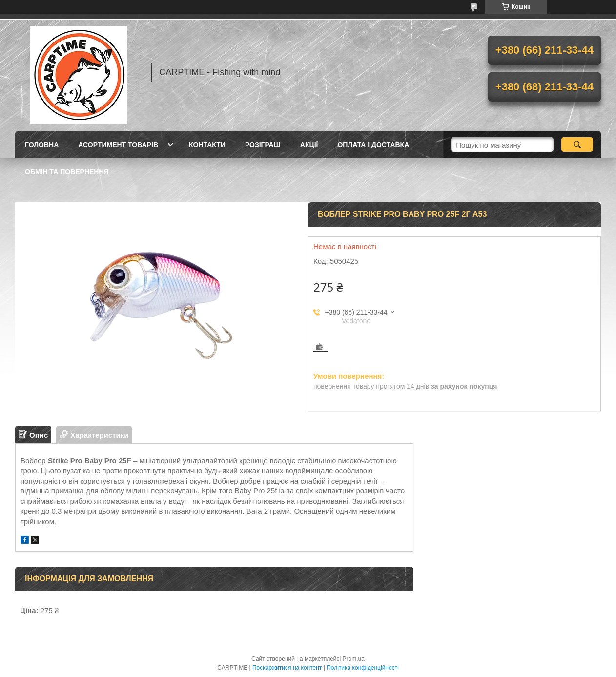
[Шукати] (577, 145)
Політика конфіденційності (363, 668)
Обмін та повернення (67, 172)
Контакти (207, 145)
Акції (309, 145)
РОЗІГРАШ (263, 145)
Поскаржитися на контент (287, 668)
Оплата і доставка (373, 145)
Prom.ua (354, 659)
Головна (42, 145)
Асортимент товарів (118, 145)
